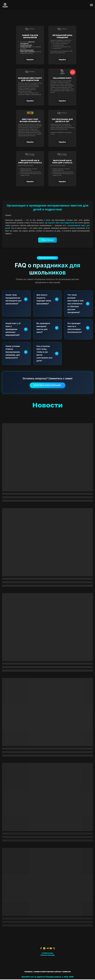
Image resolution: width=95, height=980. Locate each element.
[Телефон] (54, 949)
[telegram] (47, 949)
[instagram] (44, 949)
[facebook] (41, 949)
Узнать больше (47, 240)
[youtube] (51, 949)
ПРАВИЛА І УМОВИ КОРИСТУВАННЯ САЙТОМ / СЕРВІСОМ (48, 972)
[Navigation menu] (91, 5)
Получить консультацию (47, 386)
